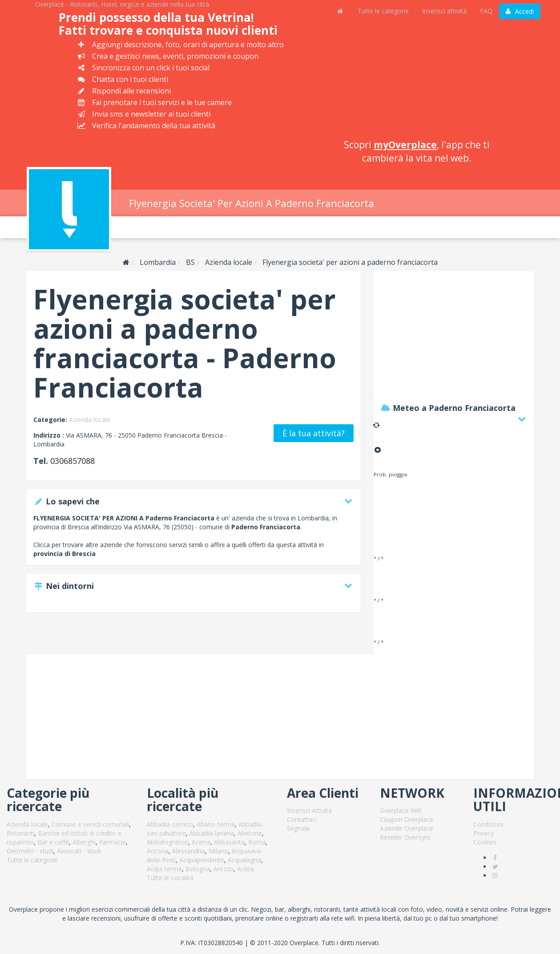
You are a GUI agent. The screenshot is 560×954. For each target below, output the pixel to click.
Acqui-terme (164, 869)
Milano (218, 851)
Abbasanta (229, 842)
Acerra (201, 842)
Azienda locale (90, 420)
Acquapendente (202, 860)
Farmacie (113, 842)
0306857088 (73, 461)
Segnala (298, 828)
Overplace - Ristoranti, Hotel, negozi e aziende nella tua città (122, 4)
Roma (257, 842)
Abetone (250, 833)
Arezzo (224, 869)
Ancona (158, 851)
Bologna (198, 869)
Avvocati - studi (79, 851)
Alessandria (189, 851)
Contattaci (302, 819)
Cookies (485, 842)
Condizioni (488, 824)
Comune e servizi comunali (90, 824)
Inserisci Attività (309, 810)
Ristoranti (20, 833)
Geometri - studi (30, 851)
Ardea (246, 869)
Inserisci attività (444, 11)
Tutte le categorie (383, 11)
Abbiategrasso (167, 842)
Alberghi (84, 842)
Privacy (483, 833)
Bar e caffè (53, 842)
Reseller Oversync (405, 837)
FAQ (486, 11)
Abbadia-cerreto (170, 824)
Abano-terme (216, 824)
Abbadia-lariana (212, 833)
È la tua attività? (314, 433)
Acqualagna (244, 860)
